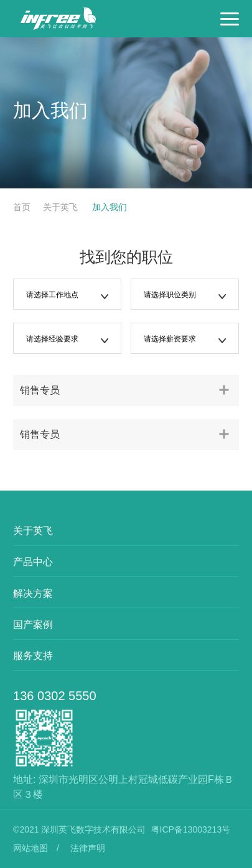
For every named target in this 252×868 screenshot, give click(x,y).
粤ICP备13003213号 (191, 829)
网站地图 (30, 848)
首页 (22, 207)
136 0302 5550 (54, 696)
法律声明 (88, 848)
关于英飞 (62, 207)
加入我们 (108, 207)
